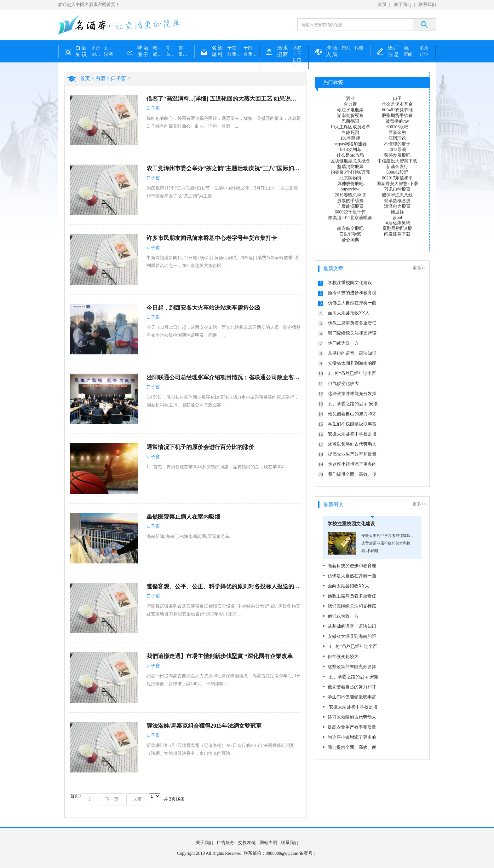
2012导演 (397, 150)
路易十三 (297, 51)
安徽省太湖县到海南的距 (352, 363)
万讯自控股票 (397, 189)
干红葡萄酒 (236, 48)
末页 (137, 799)
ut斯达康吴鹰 (397, 223)
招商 (346, 48)
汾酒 (108, 54)
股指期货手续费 (397, 116)
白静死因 (350, 133)
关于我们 (403, 5)
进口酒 (297, 63)
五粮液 (110, 48)
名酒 (424, 48)
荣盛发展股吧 (397, 155)
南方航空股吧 (350, 228)
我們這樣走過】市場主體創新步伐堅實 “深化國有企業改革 (220, 656)
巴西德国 (350, 121)
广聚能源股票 (350, 206)
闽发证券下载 (397, 234)
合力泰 (350, 104)
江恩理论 (397, 138)
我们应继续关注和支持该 (352, 333)
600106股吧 (397, 127)
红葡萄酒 (236, 54)
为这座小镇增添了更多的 (352, 464)
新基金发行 (397, 167)
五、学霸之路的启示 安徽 (353, 404)
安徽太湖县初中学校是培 (352, 434)
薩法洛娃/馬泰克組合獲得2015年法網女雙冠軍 (204, 726)
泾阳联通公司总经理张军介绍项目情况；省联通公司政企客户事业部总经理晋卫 (224, 377)
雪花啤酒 (185, 48)
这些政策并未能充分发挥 (352, 394)
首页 (382, 5)
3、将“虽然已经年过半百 (352, 373)
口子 (397, 99)
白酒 (101, 78)
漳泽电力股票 (397, 206)
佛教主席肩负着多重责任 (352, 323)
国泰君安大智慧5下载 (397, 184)
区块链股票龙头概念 (350, 161)
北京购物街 (350, 178)
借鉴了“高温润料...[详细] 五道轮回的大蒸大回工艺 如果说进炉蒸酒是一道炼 (224, 99)
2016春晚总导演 (350, 195)
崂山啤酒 (159, 54)
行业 (424, 54)
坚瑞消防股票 (350, 167)
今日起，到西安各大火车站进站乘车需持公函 (203, 308)
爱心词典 (350, 240)
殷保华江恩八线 (397, 195)
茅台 (96, 48)
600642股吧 (397, 172)
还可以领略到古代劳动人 (352, 444)
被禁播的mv (397, 121)
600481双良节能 (397, 110)
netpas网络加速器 (350, 144)
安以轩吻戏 (350, 234)
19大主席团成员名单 (350, 127)
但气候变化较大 (343, 384)
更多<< (419, 268)
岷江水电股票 (350, 110)
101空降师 (350, 138)
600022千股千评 (350, 212)
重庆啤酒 (185, 54)
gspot (397, 217)
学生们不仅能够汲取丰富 (352, 424)
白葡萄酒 (252, 54)
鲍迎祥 (397, 212)
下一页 (112, 799)
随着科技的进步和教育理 (352, 293)
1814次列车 (350, 150)
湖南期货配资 (350, 116)
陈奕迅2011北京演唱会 (350, 218)
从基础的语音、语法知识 (352, 353)
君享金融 (397, 133)
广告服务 (226, 843)
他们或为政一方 (343, 343)
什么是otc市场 (350, 155)
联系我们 (427, 5)
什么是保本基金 (397, 104)
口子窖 (118, 78)
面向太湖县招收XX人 (349, 313)
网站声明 (268, 843)
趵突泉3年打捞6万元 (350, 172)
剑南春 (98, 54)
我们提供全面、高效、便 (352, 474)
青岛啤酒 (172, 48)
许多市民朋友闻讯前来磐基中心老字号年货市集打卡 (212, 238)
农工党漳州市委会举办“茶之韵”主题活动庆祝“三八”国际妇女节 (224, 168)
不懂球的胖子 (397, 144)
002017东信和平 (397, 178)
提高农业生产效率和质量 (352, 454)
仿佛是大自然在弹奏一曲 (352, 303)
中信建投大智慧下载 (397, 161)
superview (350, 189)
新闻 (408, 54)
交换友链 (247, 843)
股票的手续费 (350, 201)
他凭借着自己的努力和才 (352, 414)
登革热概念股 (397, 201)
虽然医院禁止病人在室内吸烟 (183, 517)
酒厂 (408, 48)
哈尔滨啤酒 (159, 48)
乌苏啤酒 (172, 54)
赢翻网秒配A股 (397, 228)
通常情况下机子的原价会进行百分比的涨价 (200, 447)
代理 (359, 48)
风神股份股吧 (350, 184)
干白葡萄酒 (252, 48)
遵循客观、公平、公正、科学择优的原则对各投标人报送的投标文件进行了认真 (224, 586)
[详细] (373, 551)
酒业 (350, 99)
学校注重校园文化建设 (350, 283)
